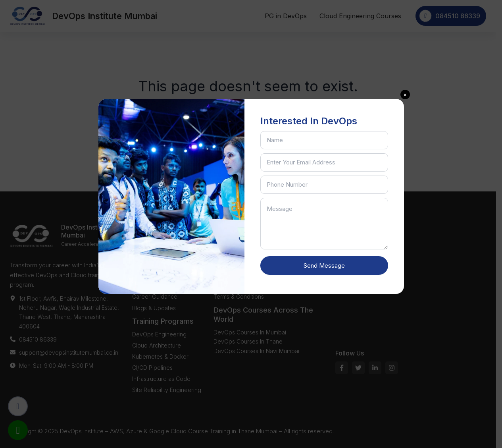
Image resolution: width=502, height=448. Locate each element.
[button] (405, 95)
